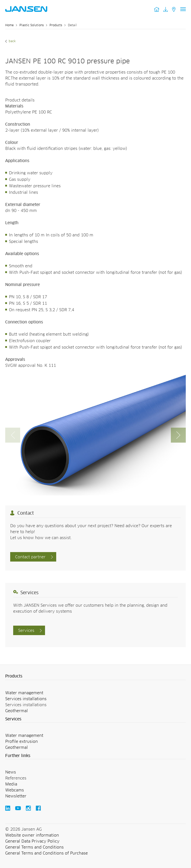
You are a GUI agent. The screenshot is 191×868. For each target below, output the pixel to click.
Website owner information (32, 835)
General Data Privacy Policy (32, 841)
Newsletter (16, 796)
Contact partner (30, 557)
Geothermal (17, 711)
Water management (24, 693)
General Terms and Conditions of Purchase (47, 853)
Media (11, 784)
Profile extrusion (22, 742)
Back (12, 41)
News (11, 772)
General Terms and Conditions (34, 847)
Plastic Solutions (32, 25)
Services (26, 631)
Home (9, 25)
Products (56, 25)
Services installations (26, 699)
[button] (178, 435)
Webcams (15, 790)
